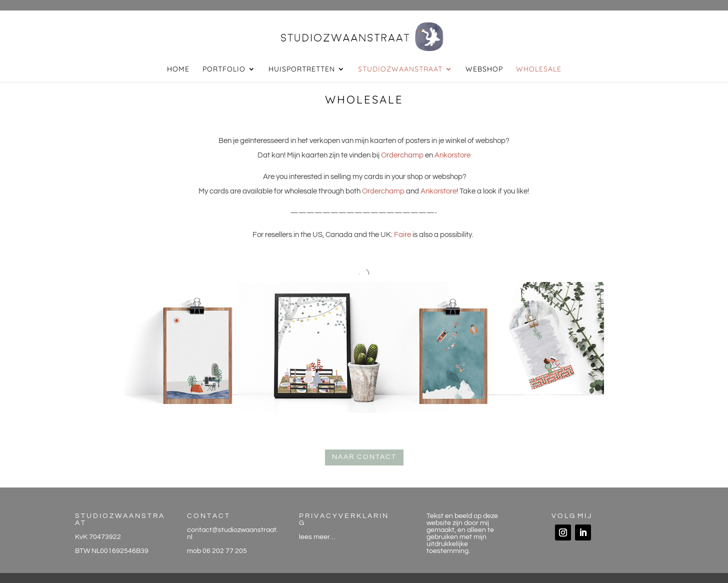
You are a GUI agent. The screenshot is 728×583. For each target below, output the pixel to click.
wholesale (539, 69)
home (178, 69)
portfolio (224, 69)
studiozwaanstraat (400, 69)
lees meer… (317, 537)
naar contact (364, 457)
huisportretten (302, 69)
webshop (484, 69)
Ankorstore (452, 155)
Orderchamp (402, 155)
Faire (402, 235)
